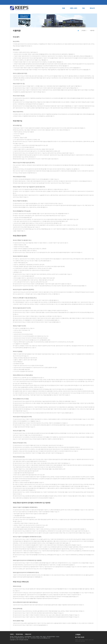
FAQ (83, 8)
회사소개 (92, 8)
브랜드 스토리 (73, 8)
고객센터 (83, 30)
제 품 (63, 8)
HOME (78, 31)
